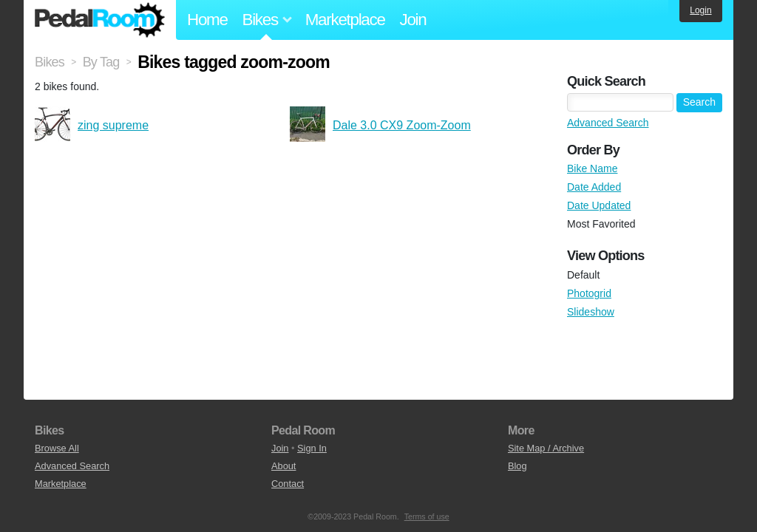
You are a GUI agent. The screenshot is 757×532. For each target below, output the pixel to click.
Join (413, 20)
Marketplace (345, 20)
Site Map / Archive (546, 448)
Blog (517, 466)
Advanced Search (608, 123)
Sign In (312, 448)
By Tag (101, 62)
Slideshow (591, 312)
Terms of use (427, 516)
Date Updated (599, 205)
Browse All (57, 448)
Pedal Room (100, 20)
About (284, 466)
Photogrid (589, 293)
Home (207, 20)
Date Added (594, 187)
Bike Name (592, 168)
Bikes (50, 62)
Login (700, 10)
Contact (288, 484)
